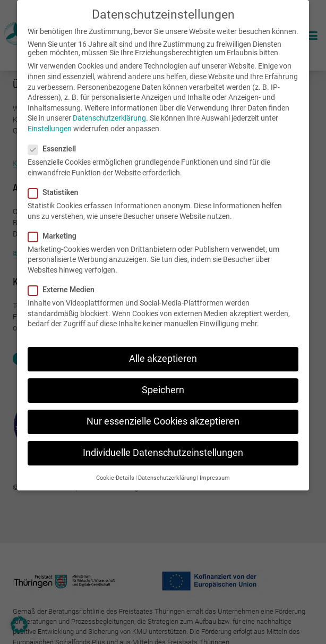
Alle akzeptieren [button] (163, 358)
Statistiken (56, 192)
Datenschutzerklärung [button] (167, 477)
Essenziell (55, 148)
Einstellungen (50, 128)
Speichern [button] (163, 389)
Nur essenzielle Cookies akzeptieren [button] (163, 421)
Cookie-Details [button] (115, 477)
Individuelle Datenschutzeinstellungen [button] (163, 452)
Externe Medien (65, 289)
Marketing (55, 235)
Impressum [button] (215, 477)
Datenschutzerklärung (109, 117)
